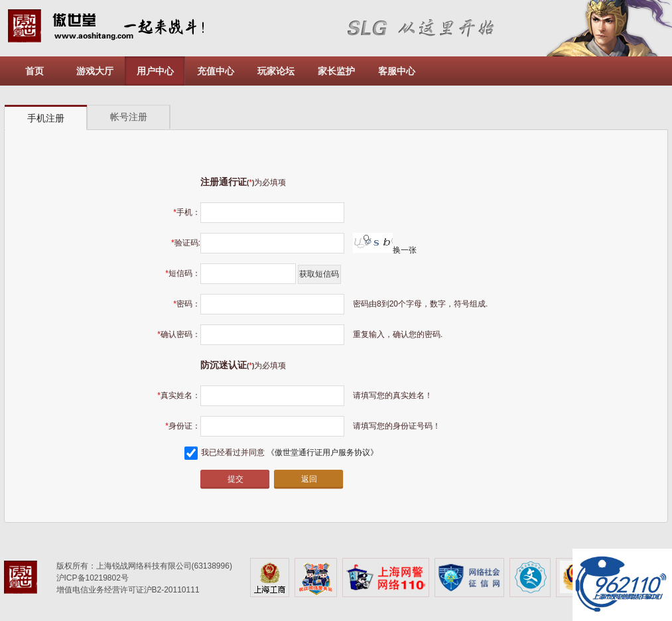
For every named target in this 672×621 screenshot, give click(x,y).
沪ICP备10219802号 (93, 578)
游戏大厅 (95, 71)
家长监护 (336, 71)
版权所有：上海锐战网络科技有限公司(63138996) (144, 566)
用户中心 (155, 71)
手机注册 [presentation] (46, 118)
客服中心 (397, 71)
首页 (34, 71)
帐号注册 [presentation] (129, 117)
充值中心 (216, 71)
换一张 (385, 250)
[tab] (46, 118)
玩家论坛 (276, 71)
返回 (309, 479)
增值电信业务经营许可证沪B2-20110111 (128, 590)
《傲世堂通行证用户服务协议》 (322, 452)
